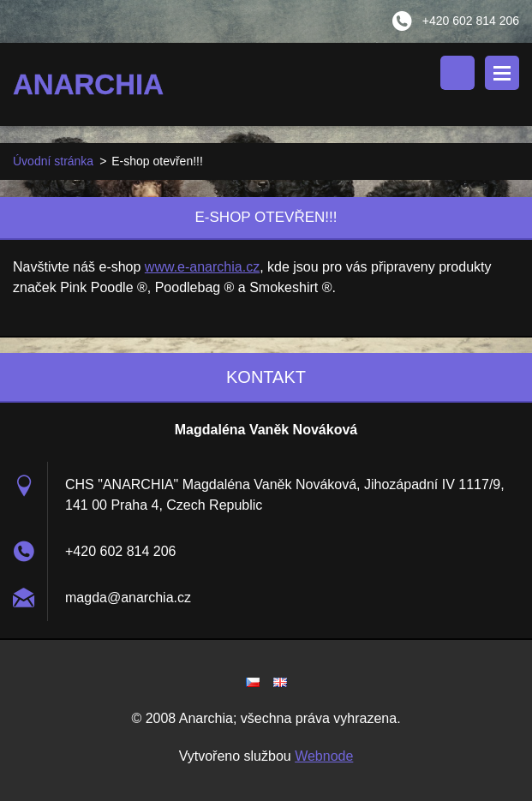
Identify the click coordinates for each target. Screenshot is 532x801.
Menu (502, 73)
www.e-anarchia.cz (202, 267)
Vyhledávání (457, 73)
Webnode (324, 756)
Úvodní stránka (53, 161)
